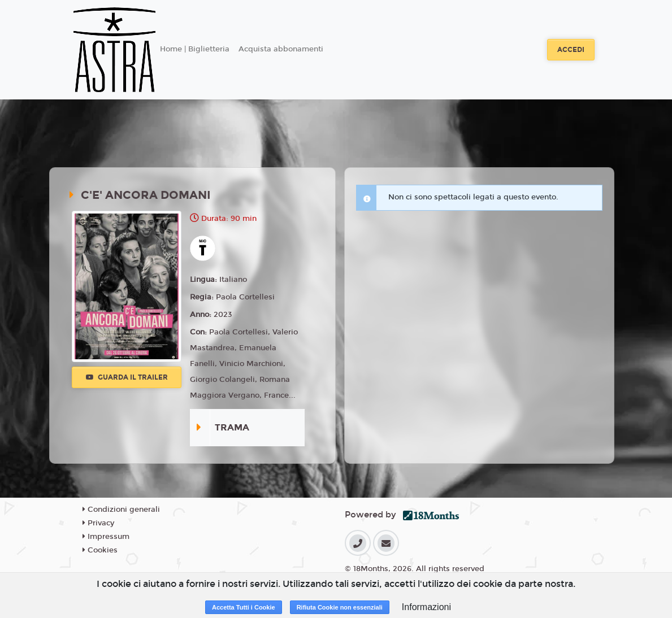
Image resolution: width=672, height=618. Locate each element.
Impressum (106, 537)
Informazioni (426, 607)
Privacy (98, 523)
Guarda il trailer (127, 377)
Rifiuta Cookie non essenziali (340, 607)
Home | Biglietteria (195, 49)
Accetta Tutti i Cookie (244, 607)
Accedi (571, 50)
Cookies (100, 550)
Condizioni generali (121, 510)
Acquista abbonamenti (281, 49)
